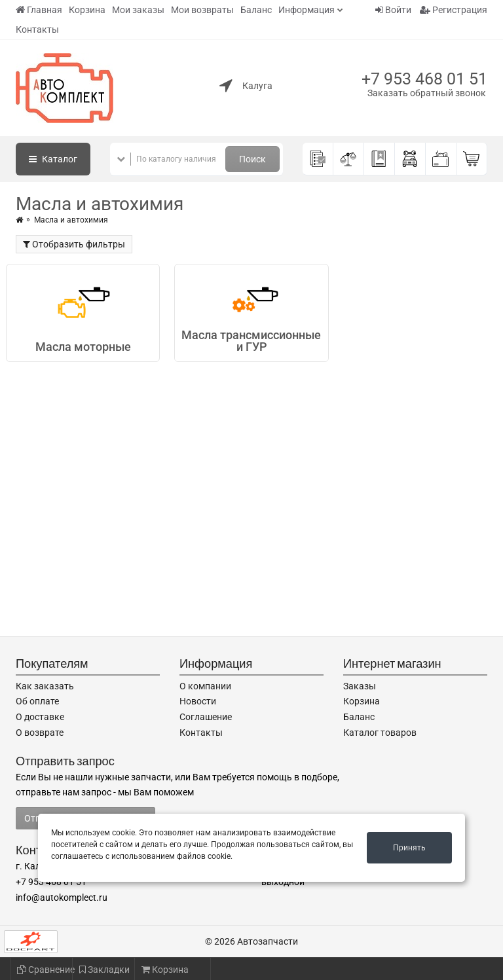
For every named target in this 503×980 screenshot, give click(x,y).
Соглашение (206, 717)
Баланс (256, 10)
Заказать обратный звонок (427, 93)
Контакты (37, 29)
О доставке (40, 717)
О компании (205, 686)
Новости (198, 701)
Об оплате (37, 701)
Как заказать (45, 686)
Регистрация (454, 10)
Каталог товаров (380, 733)
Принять (409, 848)
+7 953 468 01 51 (424, 79)
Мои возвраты (202, 10)
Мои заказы (138, 10)
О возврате (40, 733)
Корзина (87, 10)
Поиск (252, 159)
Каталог (53, 159)
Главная (39, 10)
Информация (307, 10)
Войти (393, 10)
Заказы (360, 686)
